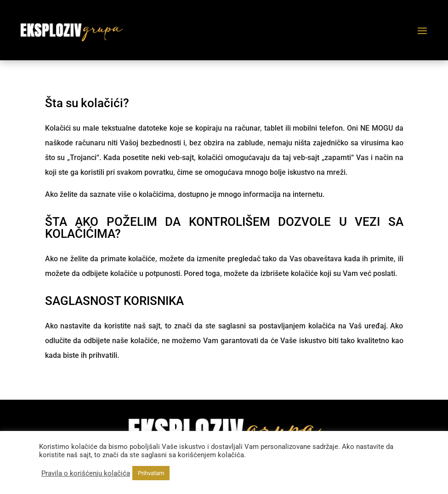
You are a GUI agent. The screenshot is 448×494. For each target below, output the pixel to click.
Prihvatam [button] (151, 473)
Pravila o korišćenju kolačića (86, 473)
